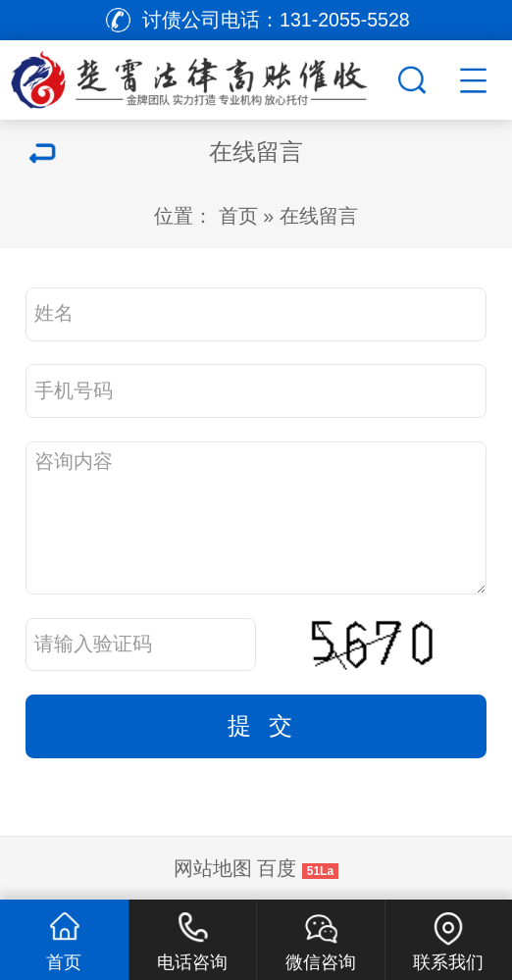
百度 (277, 868)
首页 (238, 216)
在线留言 (319, 216)
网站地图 (213, 868)
